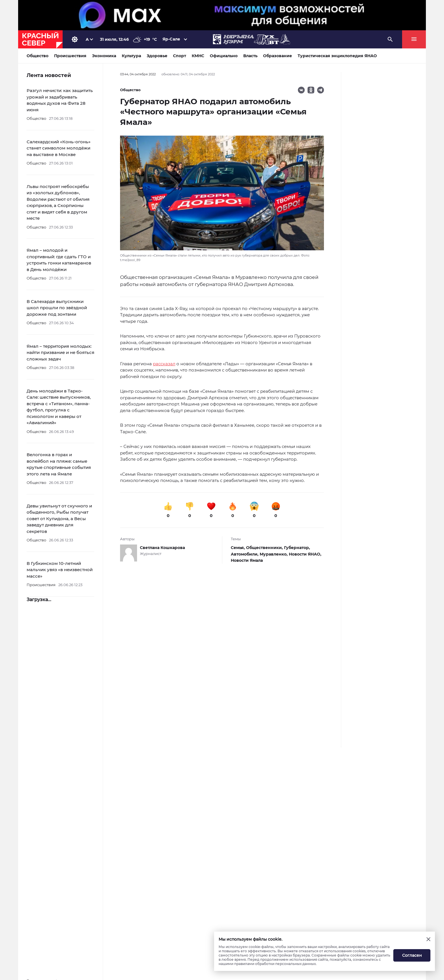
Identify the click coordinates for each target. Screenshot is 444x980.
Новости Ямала (247, 560)
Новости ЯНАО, (305, 554)
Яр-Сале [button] (171, 39)
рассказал (164, 364)
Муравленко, (274, 554)
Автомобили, (245, 554)
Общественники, (265, 548)
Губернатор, (297, 548)
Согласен (412, 955)
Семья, (238, 548)
